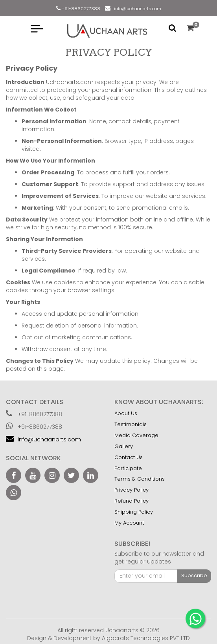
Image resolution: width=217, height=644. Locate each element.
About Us (126, 413)
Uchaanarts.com (71, 82)
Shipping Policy (134, 512)
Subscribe (194, 575)
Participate (128, 468)
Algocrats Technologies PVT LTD (146, 638)
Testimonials (131, 424)
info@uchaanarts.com (136, 9)
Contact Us (129, 457)
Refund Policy (131, 501)
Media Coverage (136, 435)
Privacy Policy (131, 490)
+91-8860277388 (80, 9)
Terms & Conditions (140, 479)
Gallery (124, 446)
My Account (129, 523)
